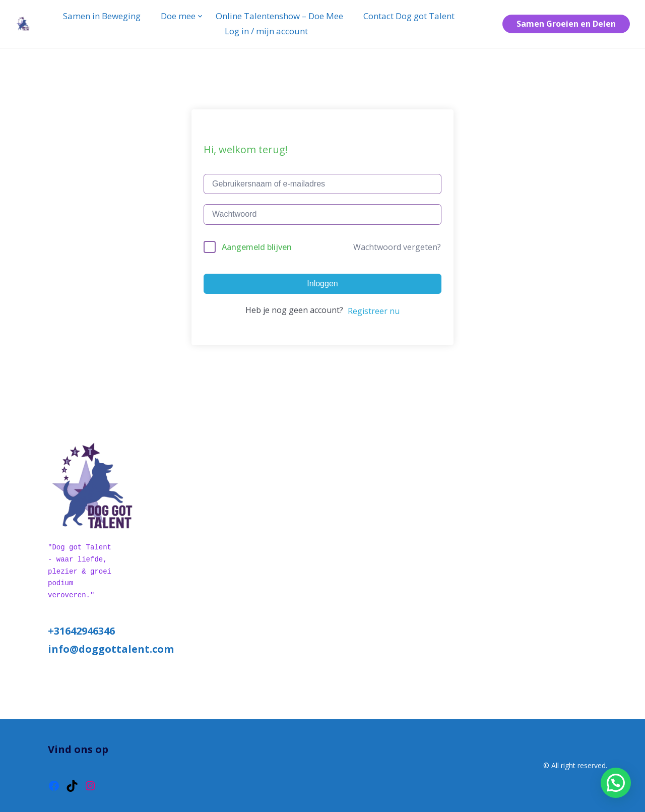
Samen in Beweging (102, 16)
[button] (616, 783)
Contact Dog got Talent (409, 16)
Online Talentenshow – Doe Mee (279, 16)
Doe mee (178, 16)
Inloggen (322, 284)
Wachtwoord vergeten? (397, 247)
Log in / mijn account (266, 31)
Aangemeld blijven (257, 247)
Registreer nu (374, 311)
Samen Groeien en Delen (566, 24)
